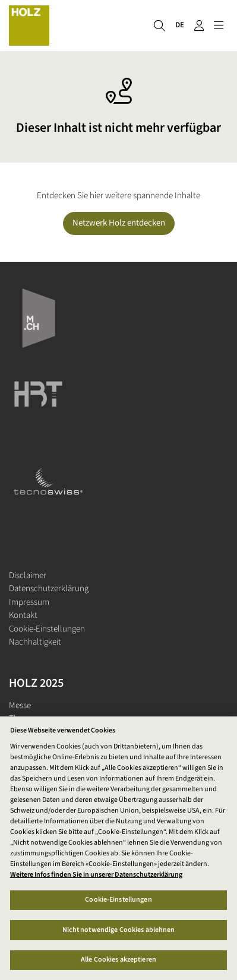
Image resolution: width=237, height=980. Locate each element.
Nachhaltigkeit (35, 642)
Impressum (29, 602)
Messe (20, 705)
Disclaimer (28, 575)
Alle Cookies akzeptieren (118, 960)
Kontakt (23, 615)
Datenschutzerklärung (49, 589)
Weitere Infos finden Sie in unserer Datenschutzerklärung (96, 875)
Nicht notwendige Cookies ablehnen (119, 930)
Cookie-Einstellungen (47, 629)
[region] (118, 848)
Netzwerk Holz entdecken (119, 223)
